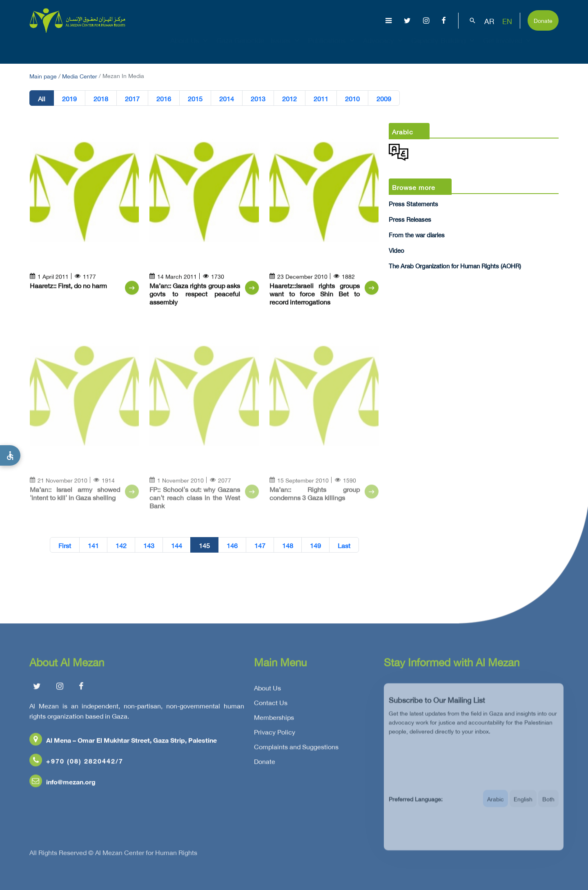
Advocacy (384, 47)
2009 (384, 98)
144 (177, 545)
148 (288, 545)
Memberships (274, 719)
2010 (352, 98)
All (42, 98)
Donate (543, 20)
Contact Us (271, 705)
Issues (286, 47)
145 (204, 545)
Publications (332, 47)
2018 (101, 98)
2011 (321, 98)
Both (548, 805)
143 (149, 545)
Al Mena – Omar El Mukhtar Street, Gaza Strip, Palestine (123, 742)
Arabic (496, 805)
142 (121, 545)
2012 (290, 98)
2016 (164, 98)
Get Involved (508, 47)
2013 (258, 98)
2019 (69, 98)
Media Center (80, 75)
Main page (43, 75)
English (523, 805)
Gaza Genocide (240, 47)
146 (232, 545)
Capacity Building (444, 47)
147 (260, 545)
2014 (227, 98)
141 (93, 545)
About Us (190, 47)
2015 (195, 98)
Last (344, 545)
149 (315, 545)
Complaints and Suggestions (296, 749)
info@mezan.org (62, 784)
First (65, 545)
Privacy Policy (275, 734)
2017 (132, 98)
